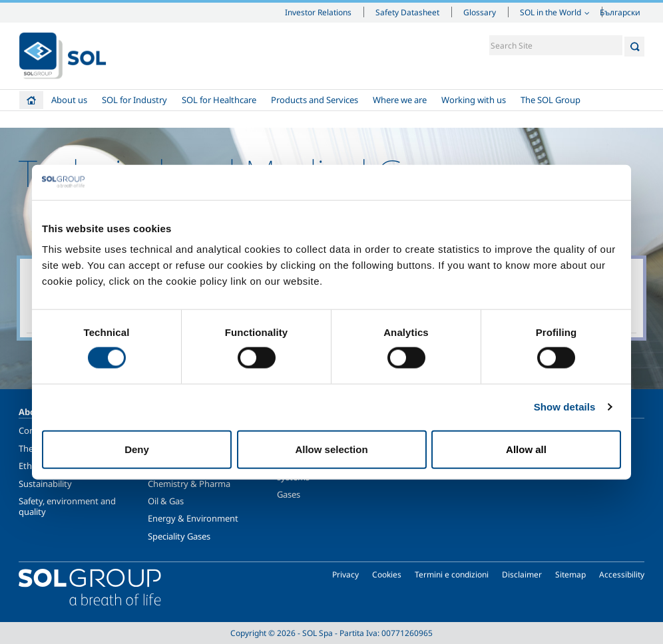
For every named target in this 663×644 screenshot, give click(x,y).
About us (69, 100)
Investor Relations (318, 12)
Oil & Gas (166, 501)
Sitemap (570, 574)
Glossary (480, 12)
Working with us (474, 100)
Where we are (400, 100)
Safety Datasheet (407, 12)
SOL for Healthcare (219, 100)
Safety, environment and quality (67, 506)
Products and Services (315, 100)
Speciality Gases (179, 536)
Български (620, 12)
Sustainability (45, 484)
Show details (565, 407)
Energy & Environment (193, 518)
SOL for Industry (134, 100)
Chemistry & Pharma (189, 484)
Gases (289, 494)
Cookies (387, 574)
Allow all (526, 449)
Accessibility (622, 574)
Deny (137, 449)
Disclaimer (522, 574)
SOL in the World (551, 12)
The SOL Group (551, 100)
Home (31, 100)
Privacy (345, 574)
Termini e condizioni (452, 574)
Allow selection (331, 449)
